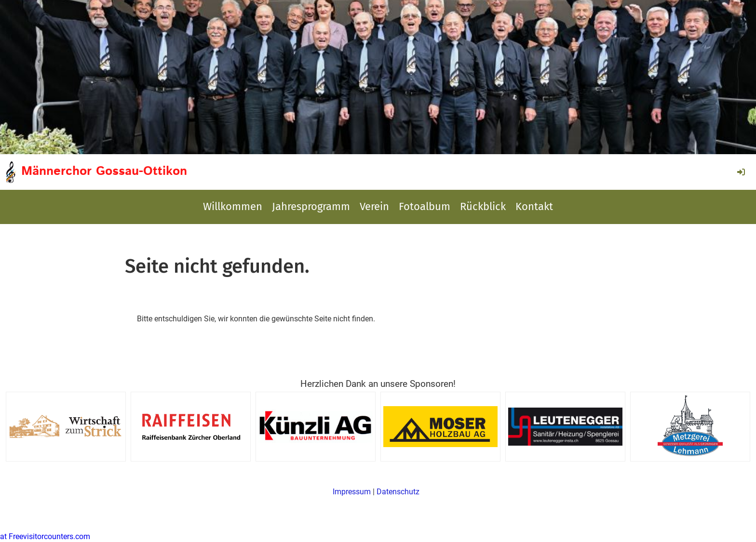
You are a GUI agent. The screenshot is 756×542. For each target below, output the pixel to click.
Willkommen (233, 206)
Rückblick (483, 206)
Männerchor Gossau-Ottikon (104, 172)
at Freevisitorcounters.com (45, 536)
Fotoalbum (425, 206)
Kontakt (534, 206)
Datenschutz (398, 492)
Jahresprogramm (311, 206)
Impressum (352, 492)
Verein (374, 206)
